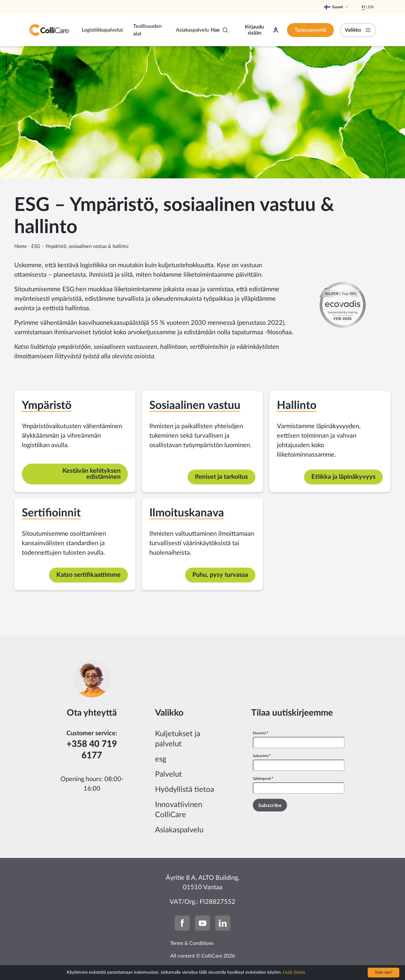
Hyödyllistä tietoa (185, 790)
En (371, 7)
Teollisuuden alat (147, 30)
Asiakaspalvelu (192, 30)
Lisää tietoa (294, 972)
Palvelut (168, 774)
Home (21, 246)
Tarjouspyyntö (310, 30)
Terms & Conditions (192, 943)
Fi (363, 7)
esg (161, 759)
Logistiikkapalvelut (102, 30)
